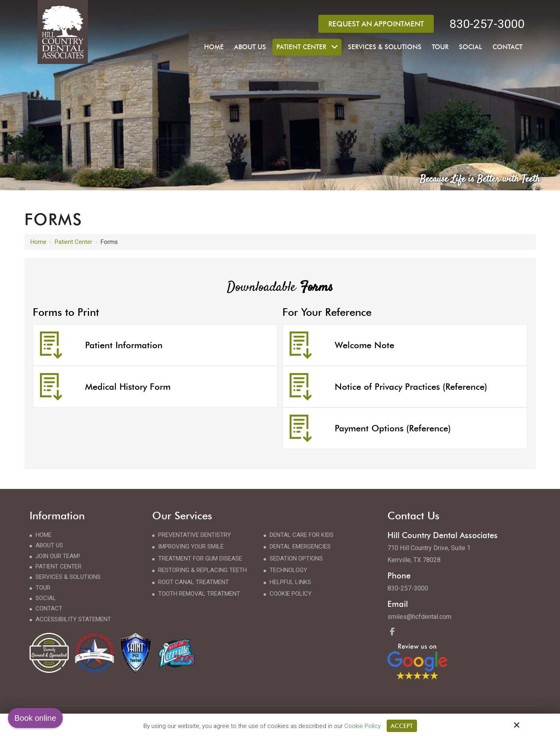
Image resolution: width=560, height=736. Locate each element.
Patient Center (73, 242)
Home (38, 242)
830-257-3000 (487, 24)
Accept (402, 726)
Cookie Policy (362, 726)
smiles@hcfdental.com (419, 617)
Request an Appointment (376, 24)
